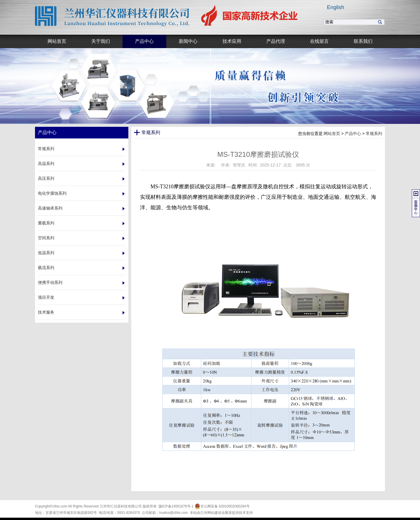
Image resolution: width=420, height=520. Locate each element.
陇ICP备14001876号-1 (176, 506)
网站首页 (332, 133)
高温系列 (46, 164)
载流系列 (46, 268)
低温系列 (46, 253)
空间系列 (46, 238)
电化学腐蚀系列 (52, 193)
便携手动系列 (50, 282)
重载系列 (46, 223)
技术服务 (46, 312)
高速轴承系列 (50, 208)
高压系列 (46, 178)
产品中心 (353, 133)
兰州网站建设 (211, 513)
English (336, 7)
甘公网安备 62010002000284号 (222, 506)
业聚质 (227, 513)
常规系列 (46, 149)
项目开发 (46, 297)
